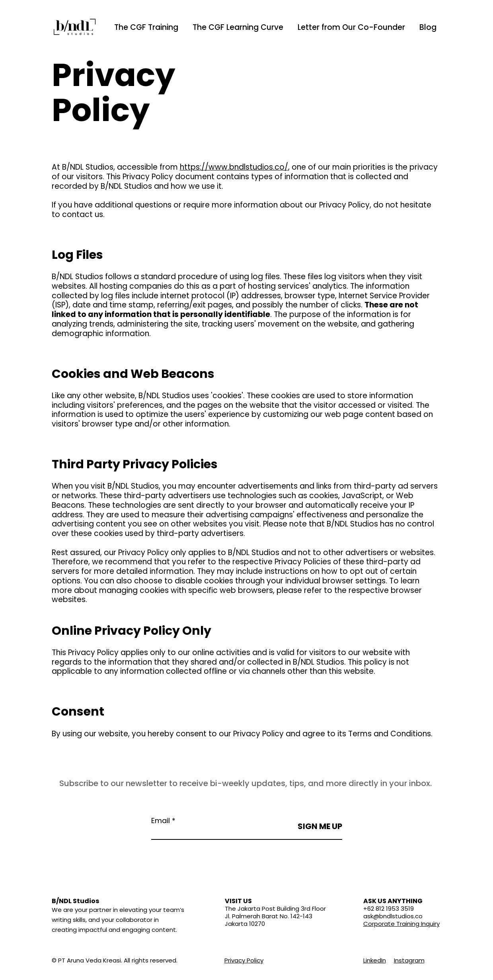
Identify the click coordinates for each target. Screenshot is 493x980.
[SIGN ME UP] (319, 826)
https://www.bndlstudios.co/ (234, 167)
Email (161, 821)
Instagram (409, 960)
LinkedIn (375, 960)
